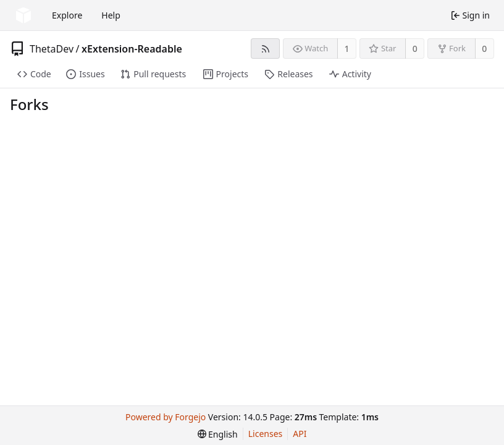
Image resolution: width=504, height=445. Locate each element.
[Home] (23, 15)
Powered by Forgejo (166, 417)
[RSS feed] (265, 49)
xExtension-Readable (132, 49)
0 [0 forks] (484, 49)
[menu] (218, 434)
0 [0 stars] (415, 49)
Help (111, 15)
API (300, 434)
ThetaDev (52, 49)
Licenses (266, 434)
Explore (67, 15)
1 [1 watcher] (347, 49)
